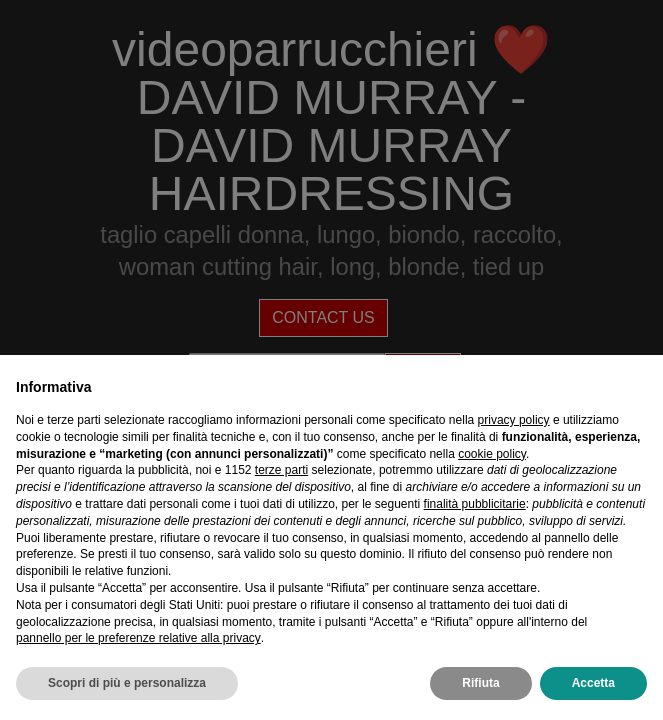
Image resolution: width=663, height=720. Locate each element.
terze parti (281, 470)
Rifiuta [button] (480, 683)
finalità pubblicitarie (475, 504)
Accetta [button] (593, 683)
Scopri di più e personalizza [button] (127, 683)
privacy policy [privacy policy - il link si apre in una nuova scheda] (514, 420)
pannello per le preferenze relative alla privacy (138, 638)
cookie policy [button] (492, 454)
